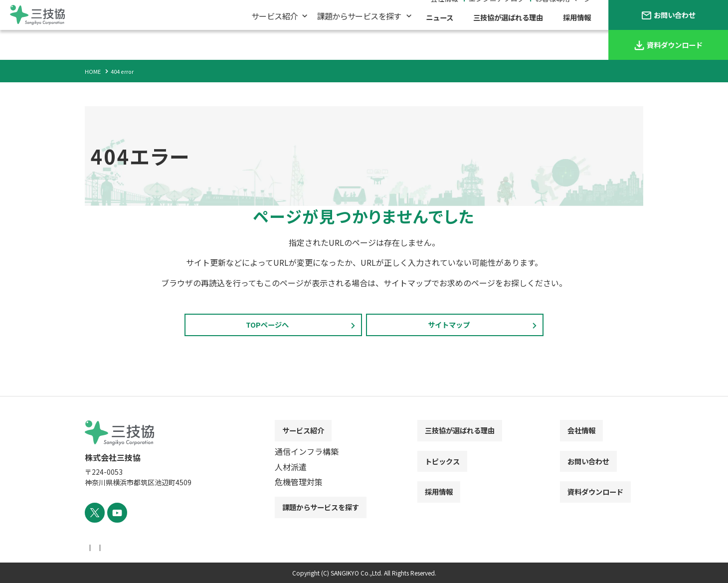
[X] (93, 514)
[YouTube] (113, 514)
